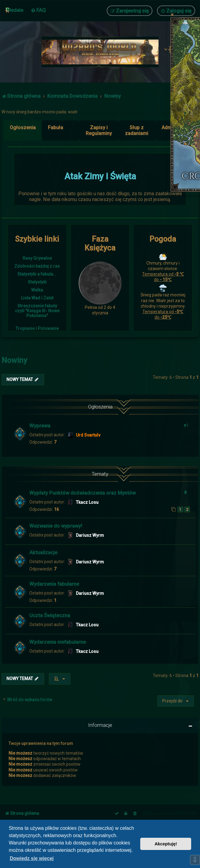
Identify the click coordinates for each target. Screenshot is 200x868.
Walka (37, 290)
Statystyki (37, 282)
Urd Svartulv (88, 435)
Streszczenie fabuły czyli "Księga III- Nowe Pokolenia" (37, 311)
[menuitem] (38, 10)
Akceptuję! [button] (166, 844)
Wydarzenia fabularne (54, 584)
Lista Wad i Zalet (37, 298)
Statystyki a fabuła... (37, 274)
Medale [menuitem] (15, 10)
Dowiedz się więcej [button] (32, 858)
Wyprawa (40, 426)
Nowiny (14, 360)
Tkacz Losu (87, 502)
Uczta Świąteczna (50, 615)
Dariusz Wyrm (90, 535)
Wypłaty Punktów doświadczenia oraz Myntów (82, 493)
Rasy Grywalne (37, 258)
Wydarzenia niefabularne (57, 642)
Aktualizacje (43, 552)
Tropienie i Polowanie (37, 328)
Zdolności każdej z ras (37, 266)
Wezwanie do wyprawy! (56, 526)
